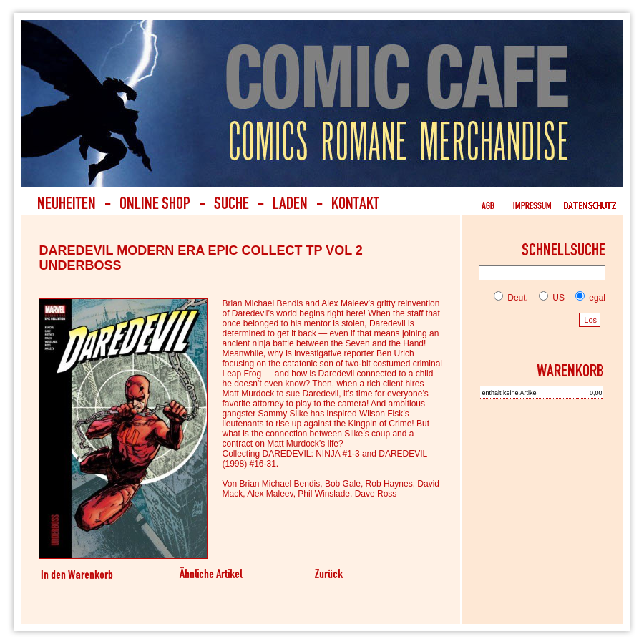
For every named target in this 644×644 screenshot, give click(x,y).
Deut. (511, 298)
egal (587, 298)
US (549, 298)
